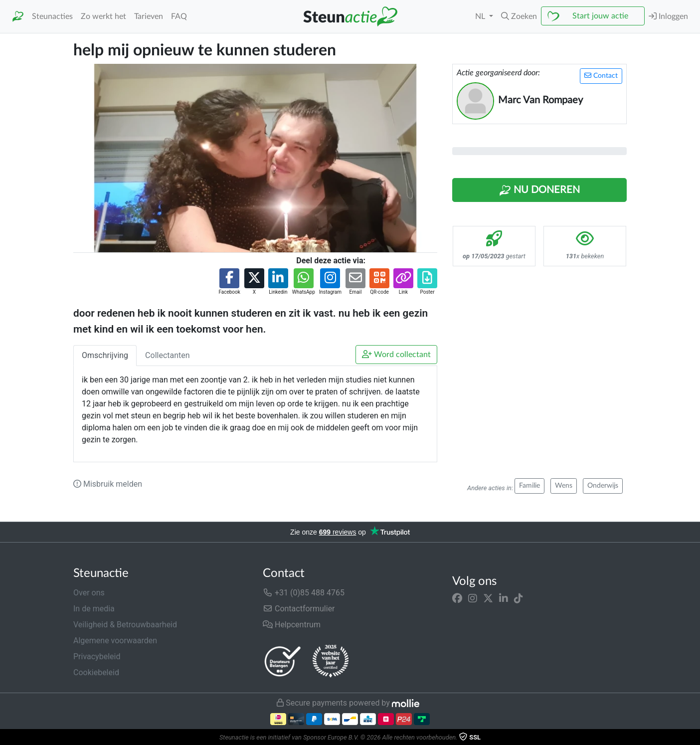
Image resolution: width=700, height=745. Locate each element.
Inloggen (668, 16)
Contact (601, 76)
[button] (519, 16)
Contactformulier (299, 609)
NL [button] (481, 16)
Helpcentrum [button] (292, 625)
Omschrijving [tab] (105, 355)
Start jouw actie (600, 16)
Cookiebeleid (96, 672)
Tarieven (149, 16)
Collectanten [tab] (168, 355)
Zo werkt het (103, 16)
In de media (94, 609)
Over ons (89, 593)
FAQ (179, 16)
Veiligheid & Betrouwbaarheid (125, 625)
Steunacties (52, 16)
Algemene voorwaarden (115, 641)
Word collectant (396, 354)
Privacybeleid (97, 656)
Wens (564, 486)
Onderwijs (603, 486)
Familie (529, 486)
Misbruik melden (108, 484)
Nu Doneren (539, 190)
